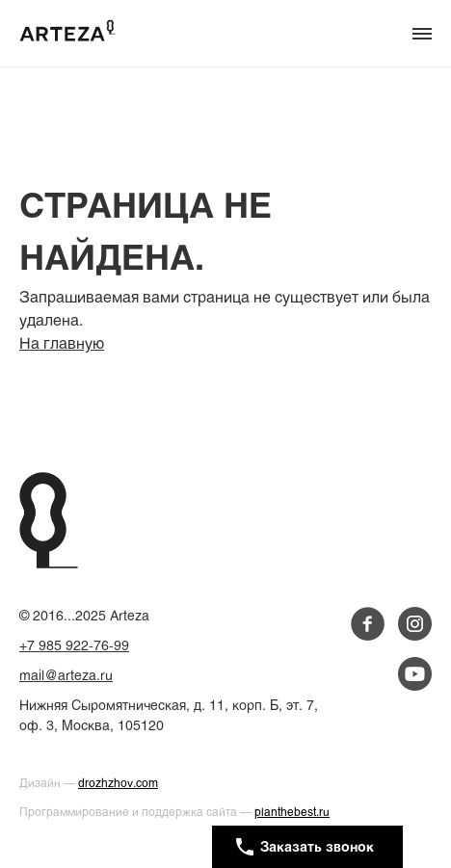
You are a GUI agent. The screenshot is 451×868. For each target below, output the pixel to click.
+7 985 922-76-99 (74, 647)
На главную (62, 344)
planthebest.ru (292, 813)
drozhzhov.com (118, 784)
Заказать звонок (305, 847)
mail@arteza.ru (66, 677)
